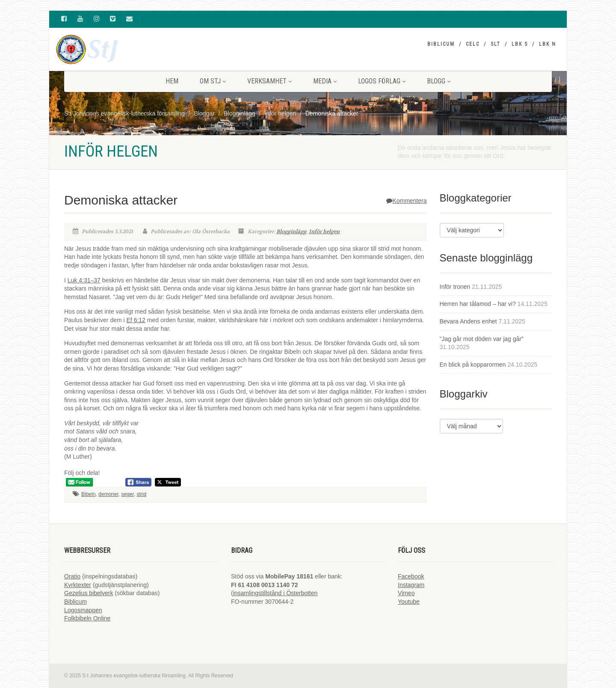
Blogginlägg (291, 231)
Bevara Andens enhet (468, 321)
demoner (108, 494)
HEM (172, 81)
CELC (473, 44)
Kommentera (406, 201)
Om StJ (213, 81)
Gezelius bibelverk (89, 593)
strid (141, 494)
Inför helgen (324, 231)
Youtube (409, 602)
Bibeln (88, 494)
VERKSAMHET (269, 81)
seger (127, 494)
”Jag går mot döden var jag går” (482, 339)
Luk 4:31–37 (84, 280)
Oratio (72, 576)
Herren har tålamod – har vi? (478, 304)
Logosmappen (83, 610)
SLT (496, 44)
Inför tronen (455, 287)
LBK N (548, 44)
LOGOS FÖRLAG (382, 81)
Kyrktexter (78, 585)
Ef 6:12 (136, 320)
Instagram (411, 585)
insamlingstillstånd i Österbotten (275, 593)
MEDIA (325, 81)
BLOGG (439, 81)
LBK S (520, 44)
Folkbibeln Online (87, 618)
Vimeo (406, 593)
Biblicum (441, 44)
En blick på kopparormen (473, 365)
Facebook (411, 576)
